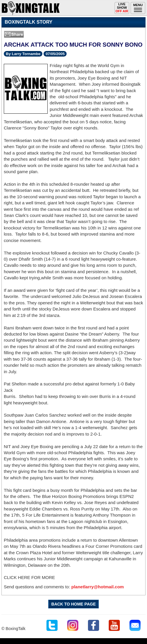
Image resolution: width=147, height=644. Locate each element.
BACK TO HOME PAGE (74, 604)
